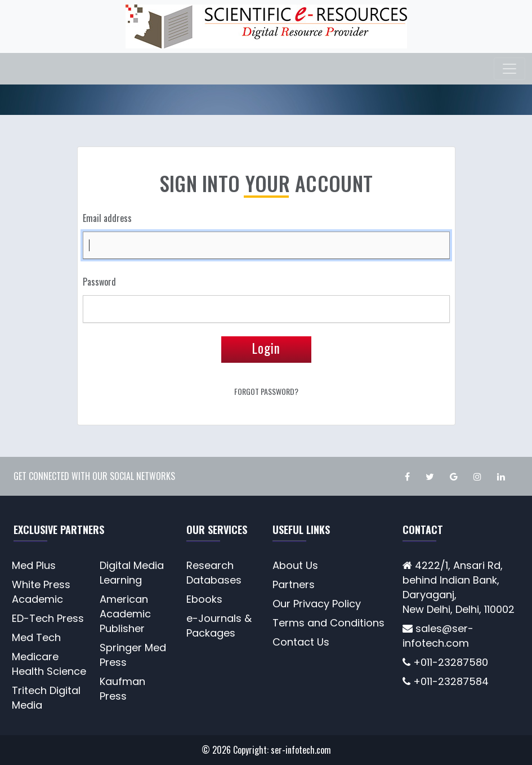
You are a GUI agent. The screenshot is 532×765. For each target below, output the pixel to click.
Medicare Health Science (49, 664)
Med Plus (34, 565)
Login (266, 348)
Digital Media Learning (132, 573)
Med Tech (36, 637)
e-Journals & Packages (219, 626)
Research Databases (214, 573)
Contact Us (301, 642)
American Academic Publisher (125, 614)
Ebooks (204, 599)
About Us (295, 565)
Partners (294, 584)
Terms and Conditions (328, 623)
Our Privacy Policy (317, 604)
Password (99, 282)
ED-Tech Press (48, 618)
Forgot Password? (266, 391)
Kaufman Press (122, 689)
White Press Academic (41, 592)
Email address (107, 218)
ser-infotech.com (301, 750)
